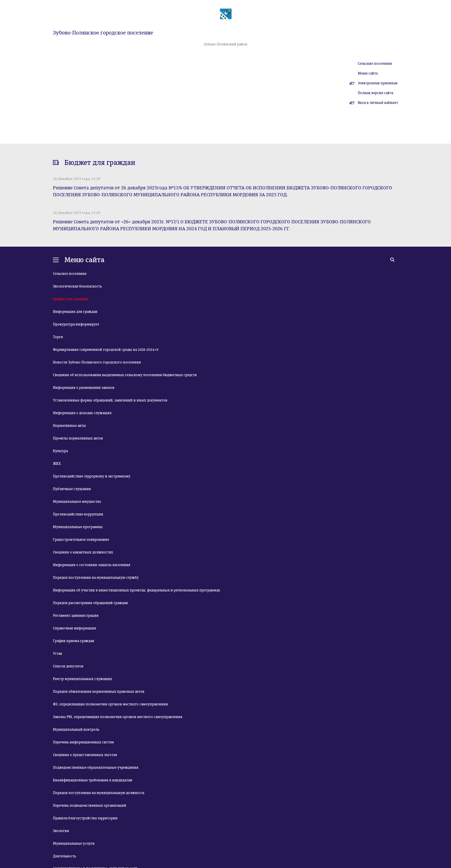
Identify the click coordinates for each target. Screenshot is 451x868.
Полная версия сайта (375, 93)
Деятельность (64, 856)
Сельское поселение (70, 274)
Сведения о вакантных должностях (83, 552)
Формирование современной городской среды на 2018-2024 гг (106, 350)
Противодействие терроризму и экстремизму (92, 476)
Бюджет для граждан (70, 299)
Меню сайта (368, 73)
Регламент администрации (76, 616)
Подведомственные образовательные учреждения (96, 768)
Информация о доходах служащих (82, 413)
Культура (60, 451)
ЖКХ (57, 464)
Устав (58, 654)
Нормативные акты (69, 426)
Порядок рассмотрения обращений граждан (90, 603)
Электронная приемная (378, 83)
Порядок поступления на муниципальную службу (96, 578)
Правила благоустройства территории (85, 818)
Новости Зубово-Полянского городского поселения (97, 362)
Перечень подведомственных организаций (90, 806)
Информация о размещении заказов (84, 388)
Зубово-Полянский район (225, 44)
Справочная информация (74, 628)
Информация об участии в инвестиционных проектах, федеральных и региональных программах (136, 590)
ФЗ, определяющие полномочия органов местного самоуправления (110, 704)
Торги (58, 337)
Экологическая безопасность (77, 286)
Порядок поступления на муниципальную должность (99, 793)
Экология (61, 831)
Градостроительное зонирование (81, 540)
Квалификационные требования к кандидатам (93, 780)
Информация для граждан (75, 312)
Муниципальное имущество (77, 502)
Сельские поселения (375, 64)
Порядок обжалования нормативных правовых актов (99, 692)
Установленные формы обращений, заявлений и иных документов (110, 400)
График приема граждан (74, 641)
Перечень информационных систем (83, 742)
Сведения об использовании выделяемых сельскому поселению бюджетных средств (125, 375)
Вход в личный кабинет (378, 103)
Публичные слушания (72, 489)
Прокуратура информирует (76, 324)
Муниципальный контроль (76, 730)
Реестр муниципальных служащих (83, 679)
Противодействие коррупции (78, 514)
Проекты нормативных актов (78, 438)
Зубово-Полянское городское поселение (103, 33)
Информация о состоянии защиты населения (92, 565)
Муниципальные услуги (74, 844)
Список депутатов (68, 666)
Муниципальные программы (78, 527)
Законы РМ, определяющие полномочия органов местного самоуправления (118, 717)
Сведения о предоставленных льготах (85, 755)
